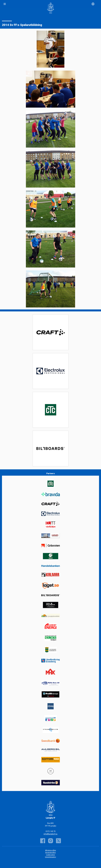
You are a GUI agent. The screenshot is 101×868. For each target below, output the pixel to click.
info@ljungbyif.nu (50, 834)
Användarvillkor (50, 853)
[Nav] (5, 4)
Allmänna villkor (51, 850)
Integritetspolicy (50, 857)
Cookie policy (50, 855)
